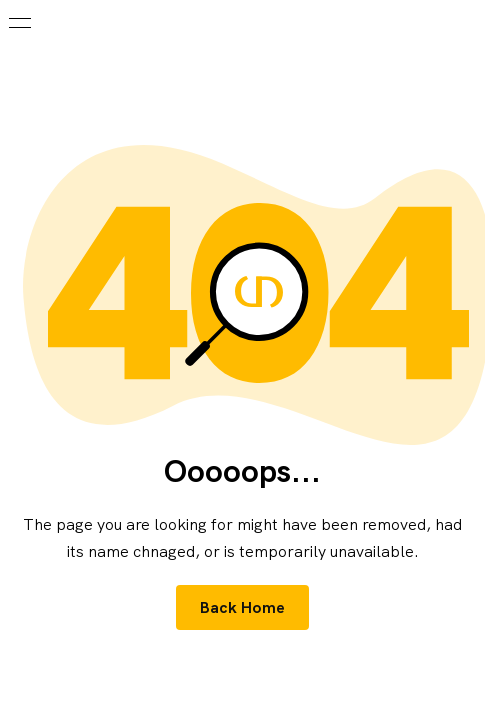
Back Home (243, 607)
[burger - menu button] (20, 23)
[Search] (465, 22)
